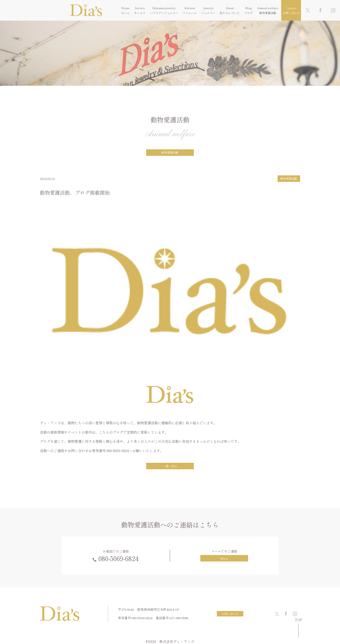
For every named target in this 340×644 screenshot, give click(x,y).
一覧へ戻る (170, 466)
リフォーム (190, 13)
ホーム (125, 13)
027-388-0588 (179, 618)
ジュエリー (208, 13)
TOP (298, 620)
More (224, 558)
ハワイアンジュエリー (164, 13)
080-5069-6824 (119, 558)
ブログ (248, 13)
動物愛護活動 (268, 13)
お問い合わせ (291, 13)
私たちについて (230, 13)
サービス (140, 13)
